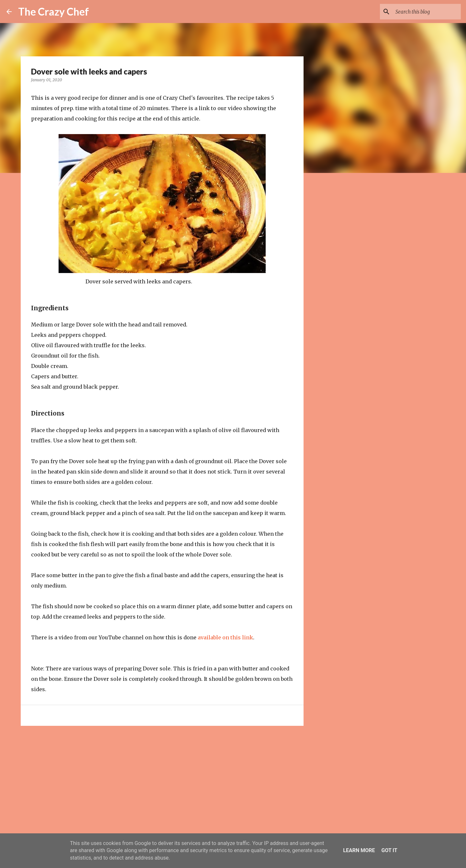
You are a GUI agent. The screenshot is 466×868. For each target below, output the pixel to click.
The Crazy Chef (54, 11)
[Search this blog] (427, 12)
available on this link (225, 637)
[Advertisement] (162, 781)
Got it (389, 850)
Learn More (359, 850)
